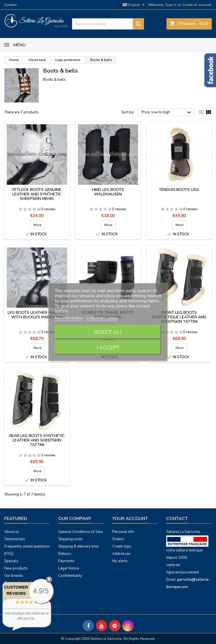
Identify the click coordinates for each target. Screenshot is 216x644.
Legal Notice (68, 568)
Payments (66, 561)
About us (12, 532)
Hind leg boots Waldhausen (108, 192)
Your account (130, 519)
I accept (108, 348)
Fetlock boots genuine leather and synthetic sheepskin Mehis (37, 194)
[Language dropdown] (134, 5)
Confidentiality (70, 576)
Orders (118, 539)
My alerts (120, 561)
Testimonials (15, 539)
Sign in (171, 5)
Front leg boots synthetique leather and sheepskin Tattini (179, 317)
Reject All (108, 332)
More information (69, 318)
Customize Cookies (102, 318)
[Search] (108, 24)
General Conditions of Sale (80, 532)
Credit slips (122, 546)
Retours (65, 554)
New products (16, 568)
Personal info (123, 532)
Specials (11, 561)
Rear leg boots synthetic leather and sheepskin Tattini (37, 440)
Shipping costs (70, 539)
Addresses (121, 554)
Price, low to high (167, 112)
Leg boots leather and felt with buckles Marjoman (37, 315)
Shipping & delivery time (78, 546)
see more (34, 624)
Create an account (197, 5)
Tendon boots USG (179, 190)
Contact (10, 5)
